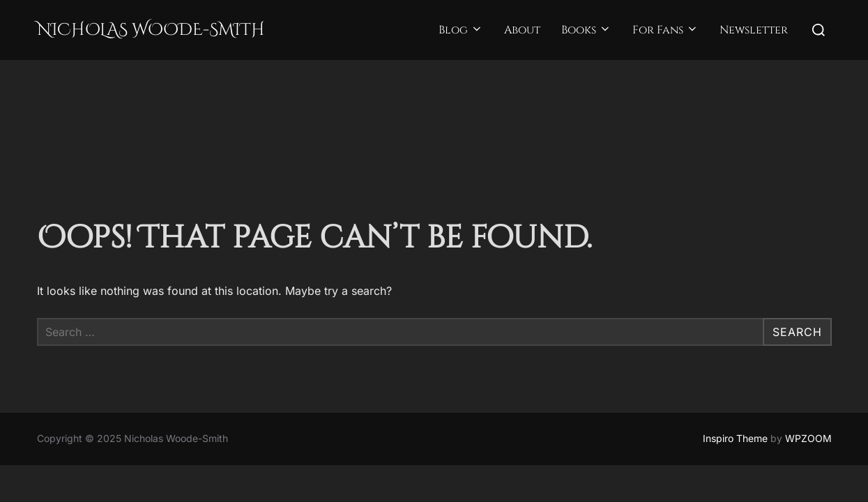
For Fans (665, 30)
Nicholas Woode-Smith (151, 30)
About (522, 30)
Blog (461, 30)
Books (586, 30)
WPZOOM (808, 378)
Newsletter (754, 30)
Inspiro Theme (735, 378)
